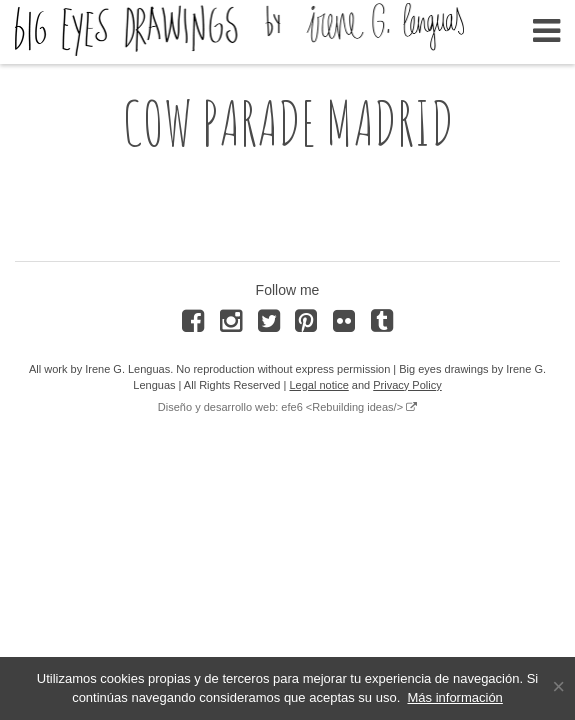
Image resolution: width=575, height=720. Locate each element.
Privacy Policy (407, 385)
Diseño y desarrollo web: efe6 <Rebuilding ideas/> (280, 407)
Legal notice (318, 385)
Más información (454, 697)
